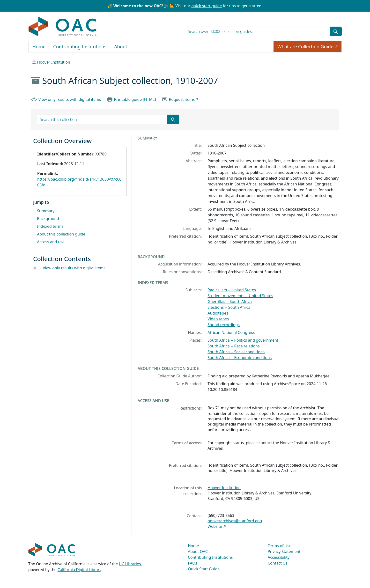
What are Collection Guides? (307, 47)
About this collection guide (61, 234)
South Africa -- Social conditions (236, 352)
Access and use (51, 242)
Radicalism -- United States (232, 290)
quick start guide (207, 6)
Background (48, 219)
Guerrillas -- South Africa (230, 301)
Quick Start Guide (204, 569)
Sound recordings (224, 325)
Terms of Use (280, 546)
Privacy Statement (284, 551)
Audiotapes (218, 313)
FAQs (192, 563)
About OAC (198, 551)
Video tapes (218, 319)
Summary (46, 211)
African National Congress (231, 332)
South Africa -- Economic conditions (240, 358)
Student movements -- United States (240, 296)
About (121, 47)
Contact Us (277, 563)
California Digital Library (79, 570)
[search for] (257, 31)
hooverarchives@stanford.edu (235, 521)
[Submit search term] (336, 31)
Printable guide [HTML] (135, 99)
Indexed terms (50, 226)
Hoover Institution (54, 62)
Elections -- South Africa (229, 307)
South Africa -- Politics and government (243, 340)
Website (215, 526)
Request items (182, 99)
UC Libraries (130, 564)
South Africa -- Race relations (233, 346)
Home (39, 47)
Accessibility (279, 557)
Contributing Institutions (80, 47)
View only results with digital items (70, 99)
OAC (63, 27)
